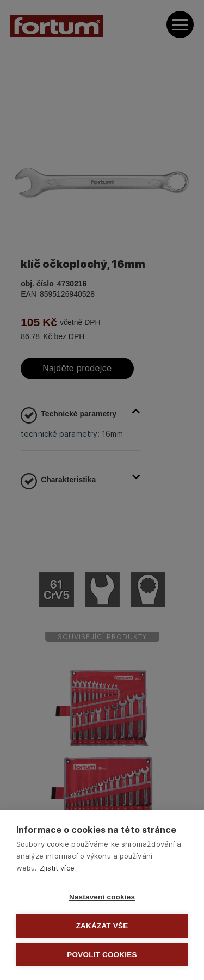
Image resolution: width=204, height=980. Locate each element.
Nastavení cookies (102, 897)
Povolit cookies (102, 955)
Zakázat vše (102, 926)
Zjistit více (57, 868)
